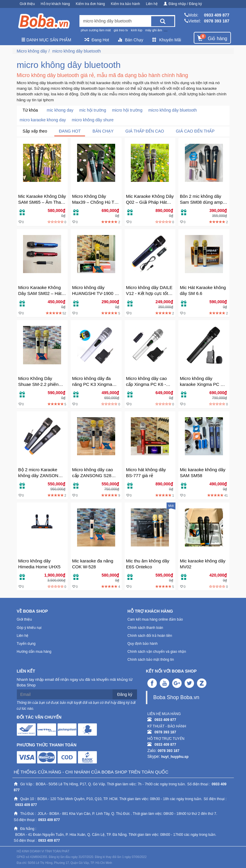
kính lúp (137, 30)
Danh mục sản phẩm (46, 40)
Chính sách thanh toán (145, 628)
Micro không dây (32, 51)
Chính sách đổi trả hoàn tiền (150, 636)
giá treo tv (121, 30)
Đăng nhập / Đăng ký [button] (183, 4)
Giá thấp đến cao (145, 131)
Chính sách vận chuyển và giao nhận (157, 652)
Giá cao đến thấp (195, 131)
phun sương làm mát (96, 30)
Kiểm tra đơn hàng (91, 4)
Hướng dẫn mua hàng (34, 652)
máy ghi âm (154, 30)
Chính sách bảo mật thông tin (151, 660)
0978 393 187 (217, 21)
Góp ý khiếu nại (29, 628)
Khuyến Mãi (167, 40)
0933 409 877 (217, 15)
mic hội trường (93, 110)
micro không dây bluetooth (76, 51)
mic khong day (60, 110)
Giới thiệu (27, 4)
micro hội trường (127, 110)
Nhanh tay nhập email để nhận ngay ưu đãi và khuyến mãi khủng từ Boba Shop (75, 682)
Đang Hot (97, 40)
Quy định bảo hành (143, 644)
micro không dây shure (93, 120)
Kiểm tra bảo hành (125, 4)
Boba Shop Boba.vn (176, 697)
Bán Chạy (131, 40)
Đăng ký (125, 694)
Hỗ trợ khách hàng (55, 4)
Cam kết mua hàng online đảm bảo (155, 619)
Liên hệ (152, 4)
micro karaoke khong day (43, 120)
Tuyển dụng (26, 644)
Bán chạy (103, 131)
